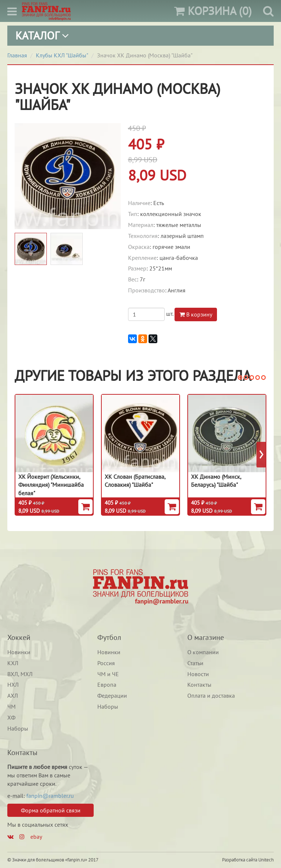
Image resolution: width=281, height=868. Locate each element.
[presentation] (261, 455)
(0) (213, 11)
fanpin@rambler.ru (50, 796)
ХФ (11, 717)
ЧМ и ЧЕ (108, 674)
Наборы (18, 728)
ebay (36, 837)
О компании (203, 652)
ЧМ (12, 706)
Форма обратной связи (51, 810)
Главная (17, 55)
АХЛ (13, 695)
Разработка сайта (240, 860)
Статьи (195, 663)
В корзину (196, 314)
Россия (106, 663)
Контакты (199, 685)
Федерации (112, 695)
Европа (107, 685)
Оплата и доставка (211, 695)
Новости (198, 674)
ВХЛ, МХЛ (20, 674)
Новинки (19, 652)
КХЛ (13, 663)
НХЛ (13, 685)
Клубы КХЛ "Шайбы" (62, 55)
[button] (240, 378)
